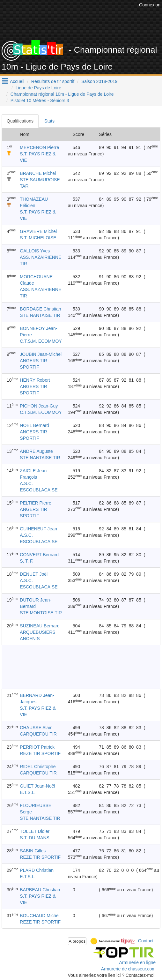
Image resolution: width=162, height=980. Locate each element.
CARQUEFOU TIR (38, 734)
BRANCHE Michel (38, 173)
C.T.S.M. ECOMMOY (41, 341)
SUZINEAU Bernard (40, 626)
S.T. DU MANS (35, 838)
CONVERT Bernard (39, 555)
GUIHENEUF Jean (38, 529)
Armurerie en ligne (137, 962)
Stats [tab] (49, 121)
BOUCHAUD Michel (40, 916)
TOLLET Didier (35, 831)
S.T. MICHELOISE (38, 238)
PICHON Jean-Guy (39, 406)
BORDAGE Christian (40, 309)
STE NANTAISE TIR (40, 315)
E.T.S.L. (28, 792)
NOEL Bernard (34, 425)
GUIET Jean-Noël (37, 786)
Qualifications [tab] (20, 121)
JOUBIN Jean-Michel (41, 354)
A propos (77, 941)
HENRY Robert (35, 380)
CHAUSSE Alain (36, 728)
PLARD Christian (37, 870)
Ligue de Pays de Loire (38, 88)
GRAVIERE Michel (38, 231)
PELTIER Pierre (36, 503)
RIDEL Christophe (38, 767)
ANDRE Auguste (36, 451)
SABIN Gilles (33, 851)
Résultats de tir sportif (53, 81)
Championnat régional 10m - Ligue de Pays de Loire (62, 94)
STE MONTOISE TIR (41, 613)
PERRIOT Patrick (37, 747)
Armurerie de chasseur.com (128, 969)
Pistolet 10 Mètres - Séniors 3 (40, 101)
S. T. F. (27, 561)
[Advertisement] (81, 667)
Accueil (17, 81)
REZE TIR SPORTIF (40, 753)
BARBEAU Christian (40, 890)
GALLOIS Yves (35, 251)
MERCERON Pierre (39, 147)
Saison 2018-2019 (99, 81)
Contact (146, 941)
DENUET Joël (34, 574)
